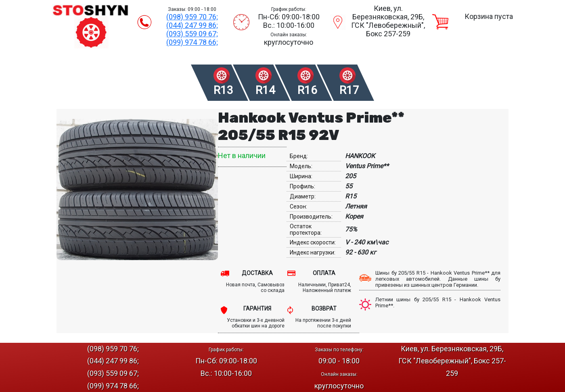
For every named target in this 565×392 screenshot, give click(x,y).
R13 (223, 90)
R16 (307, 90)
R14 (265, 90)
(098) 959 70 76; (192, 17)
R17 (349, 90)
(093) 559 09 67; (192, 34)
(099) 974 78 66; (192, 42)
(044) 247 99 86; (192, 25)
